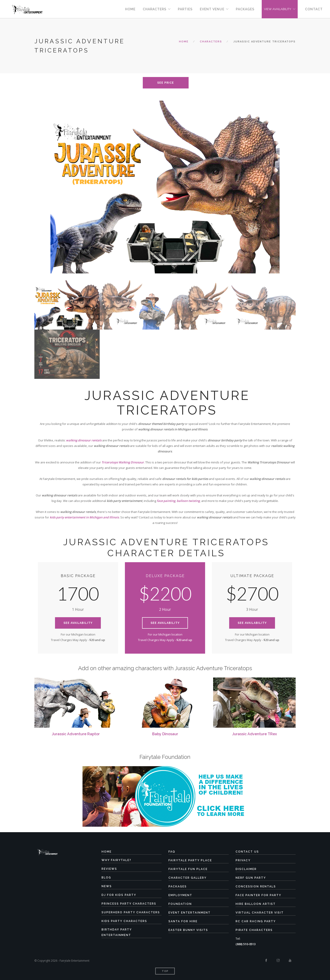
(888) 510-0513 (246, 944)
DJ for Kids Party (119, 895)
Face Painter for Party (258, 895)
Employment (180, 895)
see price (166, 83)
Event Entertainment (190, 913)
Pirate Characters (254, 930)
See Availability (78, 623)
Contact (314, 9)
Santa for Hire (183, 921)
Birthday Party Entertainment (117, 932)
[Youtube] (290, 961)
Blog (106, 878)
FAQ (172, 852)
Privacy (243, 860)
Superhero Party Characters (131, 912)
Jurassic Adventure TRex (254, 734)
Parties (185, 9)
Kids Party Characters (124, 921)
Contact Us (247, 852)
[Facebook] (266, 961)
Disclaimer (246, 869)
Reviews (109, 869)
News (107, 886)
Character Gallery (187, 878)
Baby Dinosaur (165, 734)
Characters (155, 9)
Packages (245, 9)
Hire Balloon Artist (256, 904)
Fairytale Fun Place (188, 869)
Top (165, 971)
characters (211, 42)
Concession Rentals (256, 886)
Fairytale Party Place (190, 860)
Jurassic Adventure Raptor (76, 734)
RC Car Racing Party (256, 921)
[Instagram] (278, 961)
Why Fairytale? (116, 860)
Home (130, 9)
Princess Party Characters (129, 904)
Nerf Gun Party (251, 878)
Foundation (180, 904)
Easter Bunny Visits (188, 930)
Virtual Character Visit (260, 913)
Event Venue (212, 9)
